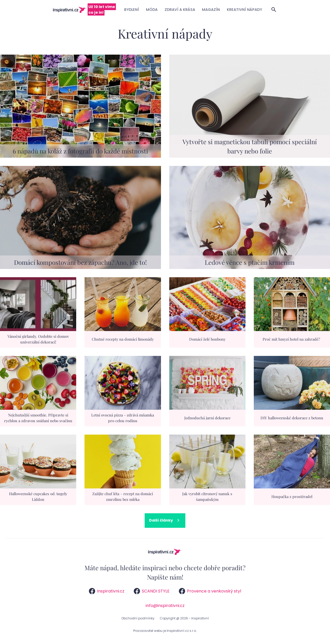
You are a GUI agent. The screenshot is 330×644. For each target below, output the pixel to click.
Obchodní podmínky (138, 618)
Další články (161, 520)
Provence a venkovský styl (210, 591)
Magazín (211, 10)
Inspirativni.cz (107, 591)
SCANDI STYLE (152, 591)
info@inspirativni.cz (165, 606)
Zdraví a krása (180, 10)
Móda (152, 10)
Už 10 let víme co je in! (102, 10)
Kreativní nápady (244, 10)
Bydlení (132, 10)
